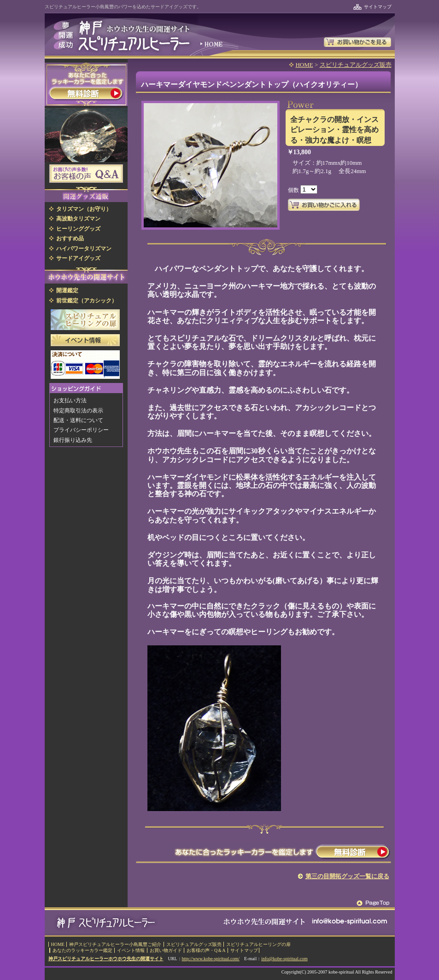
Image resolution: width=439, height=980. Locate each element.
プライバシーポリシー (81, 430)
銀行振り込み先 (73, 440)
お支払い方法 (70, 400)
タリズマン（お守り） (84, 209)
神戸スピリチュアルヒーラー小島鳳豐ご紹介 (115, 944)
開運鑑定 (67, 290)
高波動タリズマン (78, 219)
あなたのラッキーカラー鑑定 (82, 950)
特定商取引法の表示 (78, 411)
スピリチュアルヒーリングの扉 (258, 944)
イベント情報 (131, 950)
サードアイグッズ (78, 258)
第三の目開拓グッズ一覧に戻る (347, 876)
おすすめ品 (70, 238)
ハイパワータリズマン (84, 249)
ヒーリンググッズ (78, 229)
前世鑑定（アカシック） (87, 301)
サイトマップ (378, 7)
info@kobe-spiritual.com (284, 959)
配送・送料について (78, 420)
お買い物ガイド (166, 950)
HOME (304, 65)
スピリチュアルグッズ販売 (356, 65)
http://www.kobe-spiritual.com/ (211, 959)
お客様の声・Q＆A (206, 950)
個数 (294, 190)
